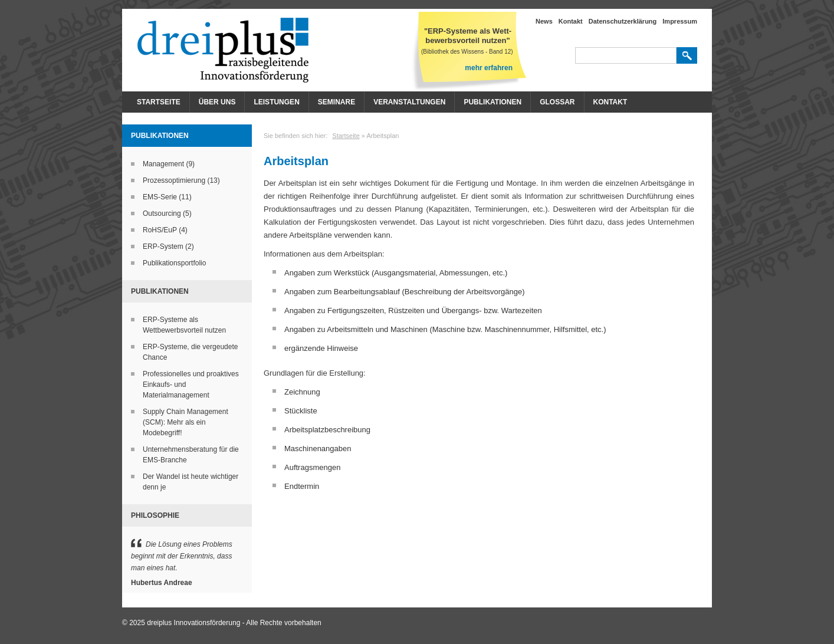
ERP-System (163, 247)
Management (163, 164)
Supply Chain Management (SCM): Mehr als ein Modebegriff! (185, 422)
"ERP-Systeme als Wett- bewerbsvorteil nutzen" (468, 36)
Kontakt (571, 21)
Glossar (557, 102)
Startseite (159, 102)
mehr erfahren (489, 68)
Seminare (336, 102)
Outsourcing (162, 213)
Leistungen (276, 102)
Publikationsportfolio (174, 263)
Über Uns (217, 102)
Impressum (680, 21)
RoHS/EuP (160, 230)
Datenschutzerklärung (623, 21)
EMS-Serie (160, 197)
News (544, 21)
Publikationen (492, 102)
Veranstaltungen (409, 102)
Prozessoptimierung (174, 180)
